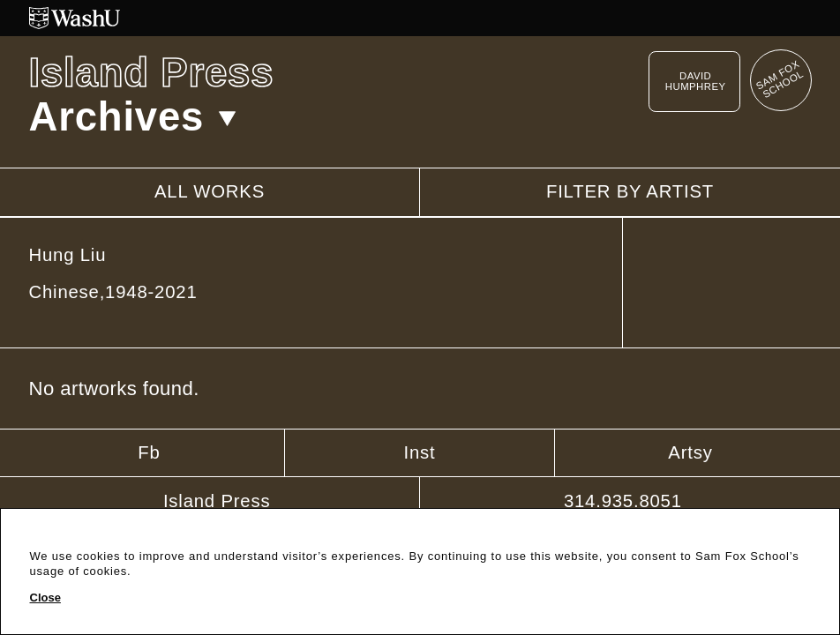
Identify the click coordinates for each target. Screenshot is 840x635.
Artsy (690, 452)
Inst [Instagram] (419, 452)
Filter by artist (630, 192)
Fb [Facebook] (149, 452)
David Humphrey (696, 81)
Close (45, 598)
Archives (133, 117)
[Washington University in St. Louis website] (420, 18)
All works (210, 191)
